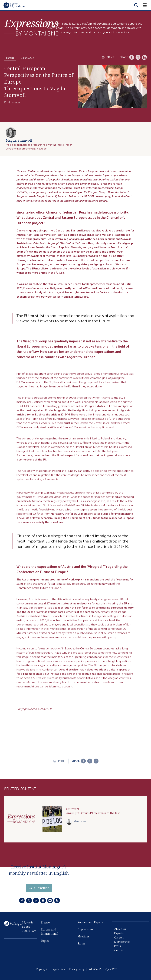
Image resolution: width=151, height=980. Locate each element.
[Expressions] (31, 27)
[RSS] (57, 901)
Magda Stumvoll (19, 140)
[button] (147, 5)
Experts (119, 933)
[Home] (14, 5)
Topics (45, 943)
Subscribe (41, 890)
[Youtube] (43, 901)
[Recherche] (136, 5)
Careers (119, 938)
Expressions (85, 930)
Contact (119, 950)
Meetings (83, 937)
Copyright (42, 969)
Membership (122, 942)
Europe (10, 58)
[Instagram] (50, 901)
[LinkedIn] (144, 57)
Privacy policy (77, 969)
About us (120, 929)
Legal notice (58, 969)
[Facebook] (132, 57)
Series (81, 944)
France (45, 924)
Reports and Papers (90, 923)
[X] (138, 57)
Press (118, 946)
